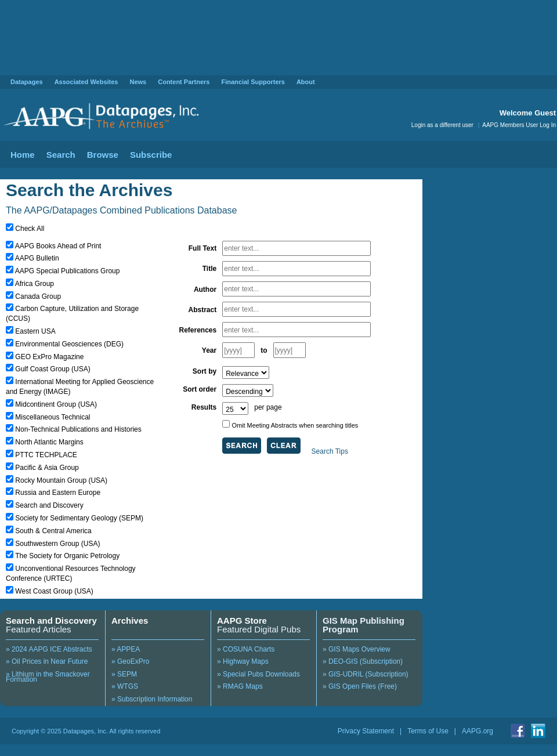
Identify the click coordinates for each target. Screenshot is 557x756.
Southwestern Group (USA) (57, 544)
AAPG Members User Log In (519, 125)
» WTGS (125, 686)
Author (205, 290)
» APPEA (126, 649)
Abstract (203, 310)
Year (209, 350)
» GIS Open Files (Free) (360, 686)
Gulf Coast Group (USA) (53, 369)
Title (209, 269)
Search (61, 155)
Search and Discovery (49, 505)
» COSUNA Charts (246, 649)
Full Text (202, 248)
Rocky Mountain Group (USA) (61, 480)
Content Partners (184, 82)
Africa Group (35, 284)
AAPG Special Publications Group (68, 271)
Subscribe (151, 155)
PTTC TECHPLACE (46, 455)
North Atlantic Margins (49, 442)
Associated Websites (86, 82)
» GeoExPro (130, 661)
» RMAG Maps (240, 686)
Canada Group (38, 296)
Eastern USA (35, 331)
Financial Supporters (253, 82)
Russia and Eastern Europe (58, 493)
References (198, 330)
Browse (103, 155)
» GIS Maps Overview (357, 649)
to (264, 350)
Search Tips (330, 451)
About (306, 82)
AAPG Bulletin (37, 258)
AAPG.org (478, 731)
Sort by (205, 371)
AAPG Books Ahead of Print (58, 246)
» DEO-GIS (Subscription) (363, 661)
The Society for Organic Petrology (67, 556)
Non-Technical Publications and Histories (78, 429)
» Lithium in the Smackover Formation (48, 677)
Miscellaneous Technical (53, 417)
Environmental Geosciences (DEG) (69, 344)
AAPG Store (242, 621)
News (138, 82)
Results (204, 407)
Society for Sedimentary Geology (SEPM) (79, 518)
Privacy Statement (366, 731)
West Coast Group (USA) (54, 591)
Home (23, 155)
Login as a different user (442, 125)
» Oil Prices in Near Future (47, 661)
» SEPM (124, 674)
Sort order (200, 389)
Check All (30, 229)
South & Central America (53, 531)
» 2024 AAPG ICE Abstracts (49, 649)
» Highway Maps (243, 661)
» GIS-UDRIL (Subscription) (366, 674)
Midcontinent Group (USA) (56, 404)
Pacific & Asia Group (47, 468)
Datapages (27, 82)
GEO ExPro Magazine (49, 357)
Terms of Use (428, 731)
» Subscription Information (152, 699)
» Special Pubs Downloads (258, 674)
